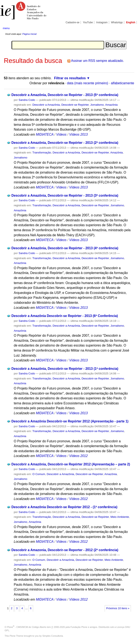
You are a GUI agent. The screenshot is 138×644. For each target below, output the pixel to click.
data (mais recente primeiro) (88, 83)
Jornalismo (97, 105)
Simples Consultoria (53, 636)
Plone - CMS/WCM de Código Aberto (27, 627)
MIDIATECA (45, 134)
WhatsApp (117, 22)
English (131, 22)
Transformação (42, 153)
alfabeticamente (123, 83)
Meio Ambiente (120, 517)
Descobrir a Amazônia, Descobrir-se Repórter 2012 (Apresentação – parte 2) (71, 464)
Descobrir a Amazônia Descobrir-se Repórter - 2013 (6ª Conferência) (65, 316)
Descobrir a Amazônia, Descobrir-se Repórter (61, 105)
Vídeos (61, 134)
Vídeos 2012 (78, 456)
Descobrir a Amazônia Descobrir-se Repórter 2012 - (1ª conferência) (64, 507)
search (128, 28)
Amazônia (111, 105)
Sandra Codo (27, 100)
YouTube (88, 22)
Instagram (102, 22)
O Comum (39, 474)
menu (6, 28)
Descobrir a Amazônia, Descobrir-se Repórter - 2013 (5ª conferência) (65, 95)
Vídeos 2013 (78, 134)
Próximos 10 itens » (118, 608)
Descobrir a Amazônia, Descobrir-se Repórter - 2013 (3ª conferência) (65, 195)
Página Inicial (29, 34)
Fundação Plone (79, 627)
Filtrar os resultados (70, 78)
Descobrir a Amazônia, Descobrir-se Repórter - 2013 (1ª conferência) (65, 369)
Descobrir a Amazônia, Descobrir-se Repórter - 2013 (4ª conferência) (65, 248)
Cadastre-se (72, 22)
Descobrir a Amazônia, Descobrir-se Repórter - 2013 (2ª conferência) (65, 143)
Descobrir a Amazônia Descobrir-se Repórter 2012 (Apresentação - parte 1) (70, 421)
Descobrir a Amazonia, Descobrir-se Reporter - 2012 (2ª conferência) (65, 550)
